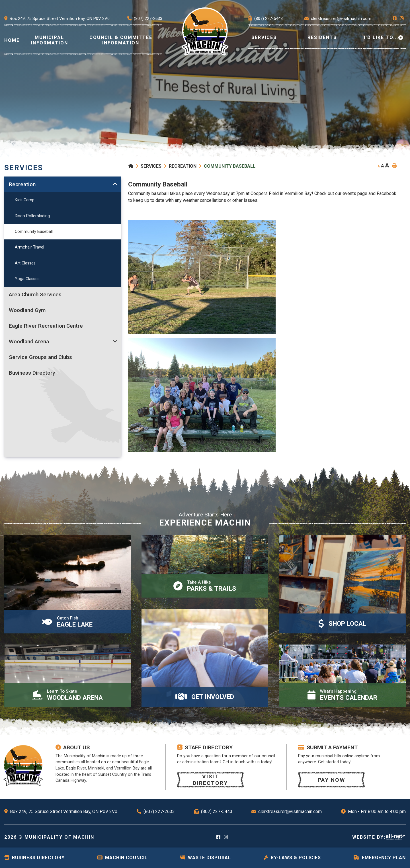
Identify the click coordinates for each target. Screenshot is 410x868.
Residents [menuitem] (322, 37)
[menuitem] (12, 40)
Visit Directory (210, 780)
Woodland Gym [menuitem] (27, 310)
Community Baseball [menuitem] (34, 232)
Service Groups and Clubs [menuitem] (40, 357)
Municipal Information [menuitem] (50, 40)
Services (151, 166)
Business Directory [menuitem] (32, 373)
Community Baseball (230, 166)
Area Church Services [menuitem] (35, 295)
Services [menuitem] (264, 37)
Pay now (332, 780)
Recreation (183, 166)
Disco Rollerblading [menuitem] (32, 216)
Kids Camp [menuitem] (25, 200)
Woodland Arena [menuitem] (29, 341)
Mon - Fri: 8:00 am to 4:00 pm (377, 811)
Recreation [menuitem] (22, 184)
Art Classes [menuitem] (25, 263)
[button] (115, 184)
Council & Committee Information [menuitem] (121, 40)
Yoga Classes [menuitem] (27, 279)
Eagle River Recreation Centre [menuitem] (46, 326)
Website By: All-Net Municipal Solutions (396, 837)
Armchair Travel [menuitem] (29, 247)
